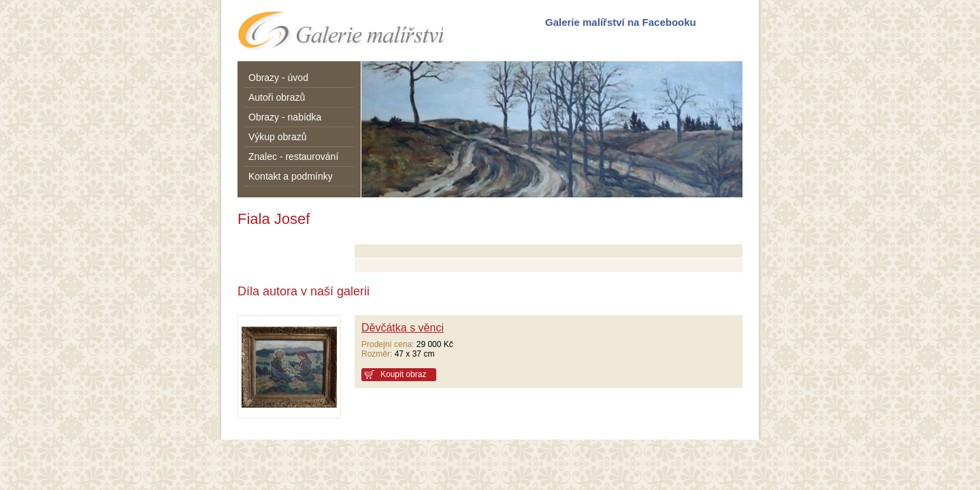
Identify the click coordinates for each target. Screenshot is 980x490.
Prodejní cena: (388, 344)
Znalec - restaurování (293, 157)
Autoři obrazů (277, 97)
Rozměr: (377, 354)
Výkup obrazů (278, 137)
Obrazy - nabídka (285, 117)
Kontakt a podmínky (291, 176)
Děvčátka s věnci (403, 328)
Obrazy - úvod (278, 78)
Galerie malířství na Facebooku (621, 22)
